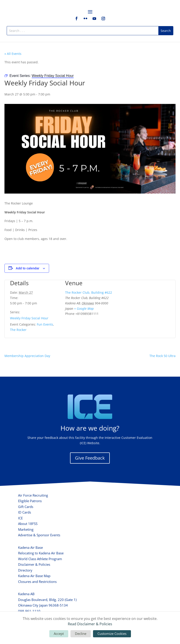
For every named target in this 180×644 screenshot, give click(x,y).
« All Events (13, 54)
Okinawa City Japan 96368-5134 (43, 605)
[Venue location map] (145, 304)
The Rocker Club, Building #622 (89, 292)
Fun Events (45, 324)
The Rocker (18, 330)
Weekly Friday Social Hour (29, 318)
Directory (25, 570)
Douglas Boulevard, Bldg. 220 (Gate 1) (47, 600)
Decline (81, 634)
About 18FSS (28, 524)
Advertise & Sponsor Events (39, 535)
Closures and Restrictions (37, 582)
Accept (59, 634)
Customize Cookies (112, 634)
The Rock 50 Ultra (162, 356)
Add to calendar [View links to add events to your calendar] (28, 268)
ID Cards (25, 512)
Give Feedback (90, 458)
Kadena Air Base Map (34, 576)
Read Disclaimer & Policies (90, 624)
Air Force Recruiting (33, 495)
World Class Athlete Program (40, 559)
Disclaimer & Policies (34, 564)
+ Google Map (84, 309)
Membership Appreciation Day (27, 356)
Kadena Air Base (30, 547)
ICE (20, 518)
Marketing (26, 529)
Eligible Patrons (30, 501)
